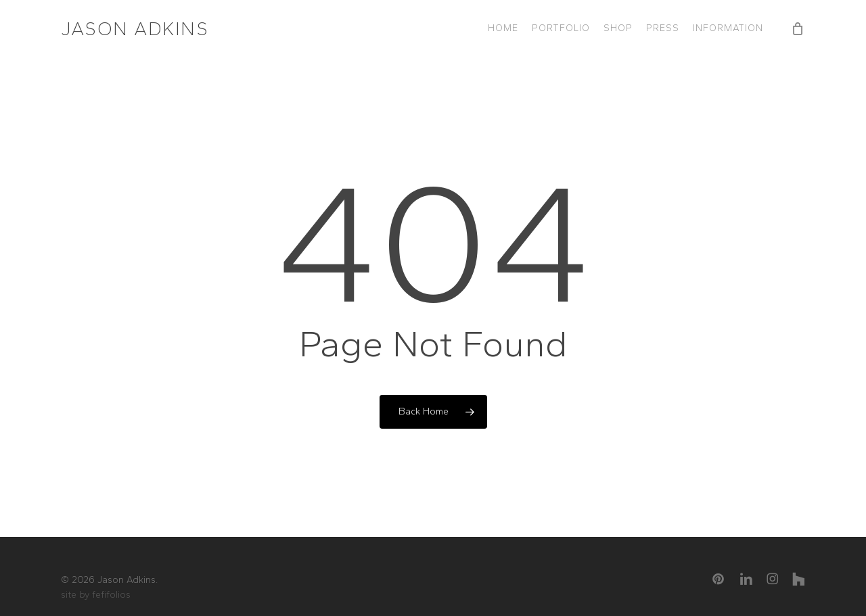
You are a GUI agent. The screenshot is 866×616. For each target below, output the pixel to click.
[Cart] (798, 28)
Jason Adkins (135, 28)
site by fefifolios (96, 595)
